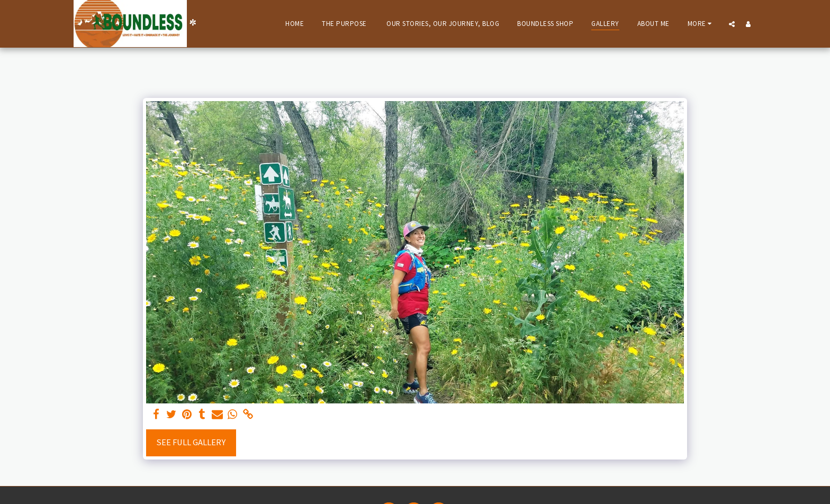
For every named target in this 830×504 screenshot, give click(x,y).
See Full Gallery (191, 442)
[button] (732, 24)
